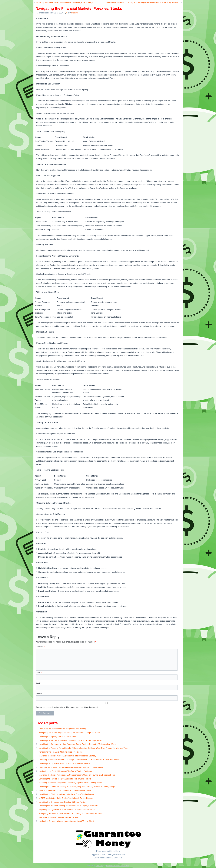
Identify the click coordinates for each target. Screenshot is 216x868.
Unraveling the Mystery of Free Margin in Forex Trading (63, 729)
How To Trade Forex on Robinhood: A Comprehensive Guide (65, 790)
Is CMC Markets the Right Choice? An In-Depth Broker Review (66, 798)
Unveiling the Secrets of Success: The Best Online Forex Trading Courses (71, 740)
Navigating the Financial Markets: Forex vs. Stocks (61, 752)
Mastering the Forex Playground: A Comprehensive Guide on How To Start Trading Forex (77, 775)
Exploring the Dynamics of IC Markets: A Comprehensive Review (67, 810)
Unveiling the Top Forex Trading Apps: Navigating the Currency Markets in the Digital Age (77, 787)
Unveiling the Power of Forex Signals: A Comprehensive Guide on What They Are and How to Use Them (84, 748)
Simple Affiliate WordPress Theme (117, 866)
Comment (40, 647)
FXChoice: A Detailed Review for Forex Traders (59, 817)
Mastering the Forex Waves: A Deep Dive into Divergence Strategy (64, 2)
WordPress (99, 866)
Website (39, 694)
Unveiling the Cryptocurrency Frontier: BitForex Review (62, 802)
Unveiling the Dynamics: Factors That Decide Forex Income (64, 763)
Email (39, 683)
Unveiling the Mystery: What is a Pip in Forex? (59, 736)
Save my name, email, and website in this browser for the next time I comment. (67, 707)
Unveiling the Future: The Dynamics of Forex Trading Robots (65, 779)
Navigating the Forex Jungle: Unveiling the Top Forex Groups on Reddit (69, 733)
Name (39, 673)
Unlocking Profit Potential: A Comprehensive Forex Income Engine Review (71, 767)
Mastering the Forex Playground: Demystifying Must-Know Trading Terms (70, 783)
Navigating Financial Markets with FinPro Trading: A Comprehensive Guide (71, 813)
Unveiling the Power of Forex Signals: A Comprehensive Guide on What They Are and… (142, 2)
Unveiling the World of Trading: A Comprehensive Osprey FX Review (68, 806)
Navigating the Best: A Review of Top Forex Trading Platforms (65, 771)
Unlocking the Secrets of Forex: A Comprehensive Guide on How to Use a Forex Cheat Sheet (79, 760)
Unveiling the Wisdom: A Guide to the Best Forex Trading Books (66, 794)
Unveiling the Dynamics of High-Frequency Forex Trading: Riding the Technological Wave (77, 744)
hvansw (74, 13)
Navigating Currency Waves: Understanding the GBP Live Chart (66, 821)
